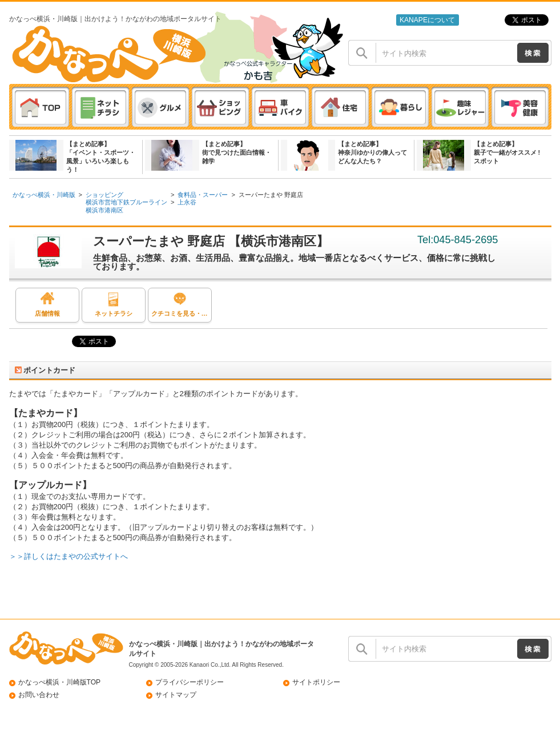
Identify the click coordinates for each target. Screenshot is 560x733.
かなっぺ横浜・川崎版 (44, 195)
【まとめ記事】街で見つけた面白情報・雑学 (237, 152)
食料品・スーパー (203, 195)
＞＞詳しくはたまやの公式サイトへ (69, 556)
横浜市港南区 (104, 210)
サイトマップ (176, 695)
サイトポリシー (316, 682)
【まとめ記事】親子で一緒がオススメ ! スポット (507, 152)
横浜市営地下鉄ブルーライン (126, 202)
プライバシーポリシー (190, 682)
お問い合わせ (39, 695)
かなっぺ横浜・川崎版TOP (60, 682)
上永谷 (187, 202)
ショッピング (104, 195)
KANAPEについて (427, 20)
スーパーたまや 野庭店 (271, 195)
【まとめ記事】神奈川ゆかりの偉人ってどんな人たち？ (372, 152)
